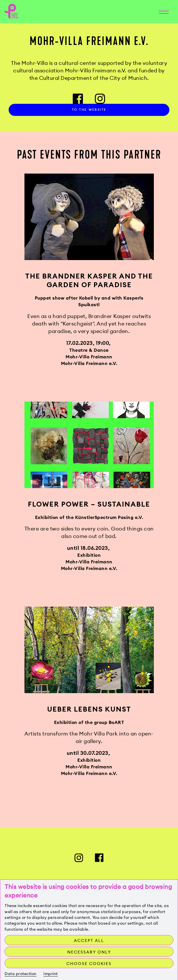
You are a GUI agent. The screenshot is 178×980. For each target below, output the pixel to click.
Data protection (21, 974)
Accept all (89, 941)
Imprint (51, 974)
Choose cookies (89, 964)
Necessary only (89, 952)
